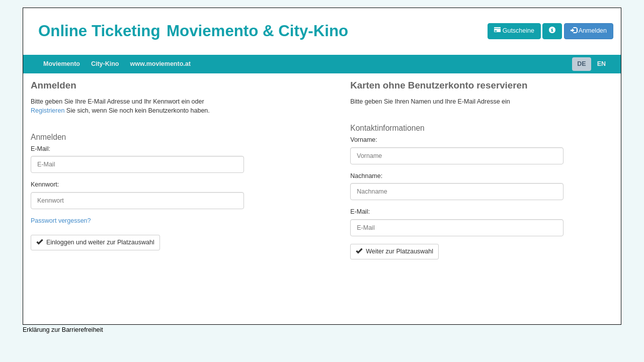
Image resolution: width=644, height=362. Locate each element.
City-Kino (105, 64)
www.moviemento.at (160, 64)
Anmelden (589, 31)
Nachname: (366, 176)
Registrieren (48, 111)
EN (601, 64)
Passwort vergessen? (61, 221)
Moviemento (62, 64)
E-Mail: (41, 149)
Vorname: (364, 140)
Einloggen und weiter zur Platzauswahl (95, 242)
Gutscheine (514, 31)
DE (581, 64)
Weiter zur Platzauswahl (394, 251)
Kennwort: (45, 185)
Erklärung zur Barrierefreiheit (63, 330)
